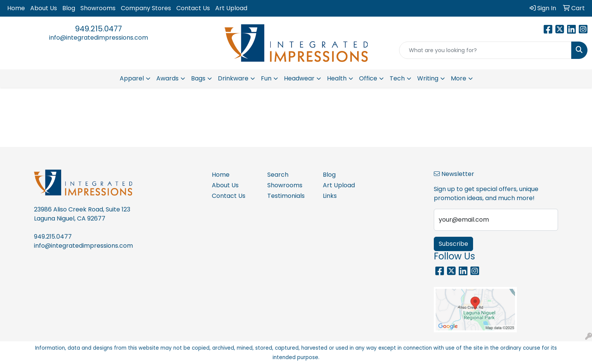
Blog (69, 8)
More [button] (459, 78)
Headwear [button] (299, 78)
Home (16, 8)
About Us (44, 8)
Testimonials (286, 196)
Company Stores (146, 8)
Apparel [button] (132, 78)
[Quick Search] (485, 50)
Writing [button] (428, 78)
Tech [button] (397, 78)
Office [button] (368, 78)
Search (278, 175)
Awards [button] (167, 78)
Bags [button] (198, 78)
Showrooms (98, 8)
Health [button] (337, 78)
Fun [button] (266, 78)
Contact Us (193, 8)
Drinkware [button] (233, 78)
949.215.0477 (99, 29)
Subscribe (453, 244)
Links (330, 196)
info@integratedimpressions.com (99, 38)
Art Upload (231, 8)
